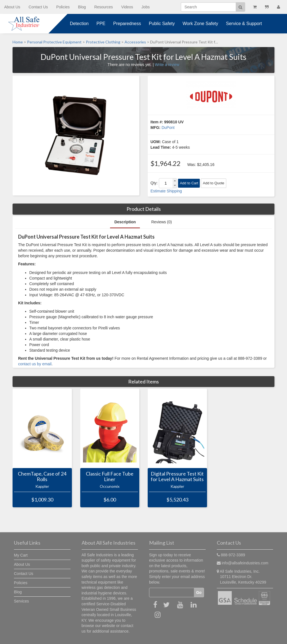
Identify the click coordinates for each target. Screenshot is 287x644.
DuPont (168, 128)
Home (18, 42)
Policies (63, 7)
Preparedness (127, 24)
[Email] (172, 592)
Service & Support (244, 24)
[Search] (208, 7)
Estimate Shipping (166, 191)
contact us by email (35, 364)
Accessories (135, 42)
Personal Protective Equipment (54, 42)
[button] (175, 181)
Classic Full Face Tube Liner (110, 477)
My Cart (21, 555)
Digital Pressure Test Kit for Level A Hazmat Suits (177, 477)
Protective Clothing (103, 42)
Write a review (167, 65)
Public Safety (162, 24)
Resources (104, 7)
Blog (82, 7)
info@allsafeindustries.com (245, 563)
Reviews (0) (162, 222)
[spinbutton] (166, 183)
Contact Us (38, 7)
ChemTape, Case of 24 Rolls (42, 477)
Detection (79, 24)
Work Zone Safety (200, 24)
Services (21, 601)
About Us (12, 7)
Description (125, 222)
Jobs (146, 7)
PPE (101, 24)
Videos (127, 7)
